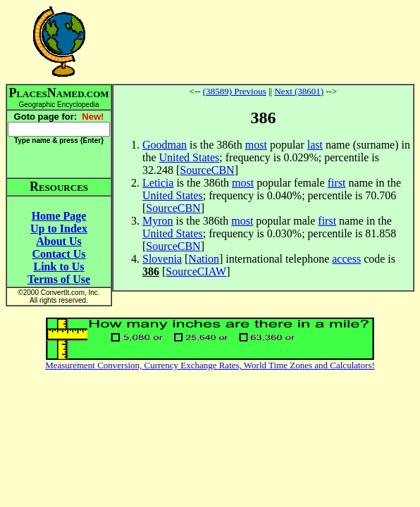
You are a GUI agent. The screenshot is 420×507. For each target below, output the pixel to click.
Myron (158, 221)
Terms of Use (59, 279)
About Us (58, 241)
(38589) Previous (235, 91)
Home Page (59, 216)
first (337, 183)
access (346, 259)
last (315, 145)
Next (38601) (299, 91)
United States (190, 157)
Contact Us (59, 254)
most (256, 145)
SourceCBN (207, 170)
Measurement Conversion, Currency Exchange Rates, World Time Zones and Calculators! (210, 365)
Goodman (165, 145)
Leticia (158, 183)
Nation (204, 259)
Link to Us (58, 267)
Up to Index (59, 229)
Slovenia (162, 259)
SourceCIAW (196, 271)
